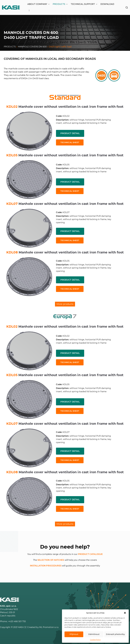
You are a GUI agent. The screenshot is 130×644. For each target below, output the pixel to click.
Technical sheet (70, 142)
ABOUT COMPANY (39, 4)
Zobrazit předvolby (115, 634)
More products (65, 304)
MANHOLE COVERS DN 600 (32, 47)
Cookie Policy (95, 640)
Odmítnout (94, 634)
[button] (125, 613)
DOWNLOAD (107, 4)
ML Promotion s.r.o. (49, 627)
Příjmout (74, 634)
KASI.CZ (22, 627)
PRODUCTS (60, 4)
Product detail (70, 133)
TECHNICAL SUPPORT (84, 4)
